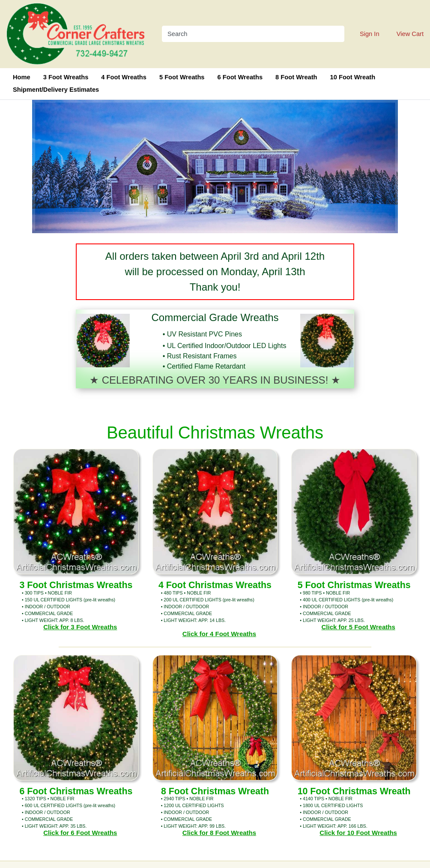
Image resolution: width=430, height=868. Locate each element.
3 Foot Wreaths (66, 77)
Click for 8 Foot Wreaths (219, 833)
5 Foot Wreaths (182, 77)
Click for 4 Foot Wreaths (219, 634)
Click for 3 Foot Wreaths (80, 627)
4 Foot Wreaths (124, 77)
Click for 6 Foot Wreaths (80, 833)
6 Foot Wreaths (240, 77)
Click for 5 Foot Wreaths (358, 627)
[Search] (248, 34)
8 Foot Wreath (296, 77)
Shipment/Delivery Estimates (56, 90)
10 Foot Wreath (353, 77)
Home (22, 77)
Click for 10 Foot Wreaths (358, 833)
